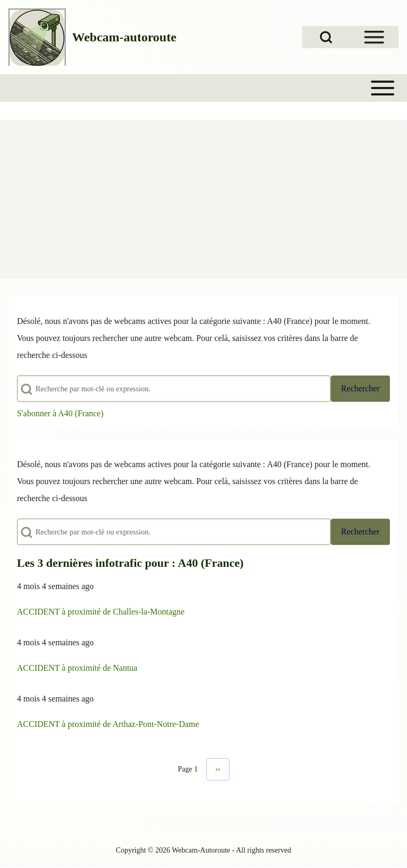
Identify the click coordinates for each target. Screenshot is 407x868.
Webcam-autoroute (124, 37)
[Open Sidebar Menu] (374, 37)
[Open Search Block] (326, 37)
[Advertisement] (203, 199)
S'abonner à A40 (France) (60, 413)
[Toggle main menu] (203, 88)
